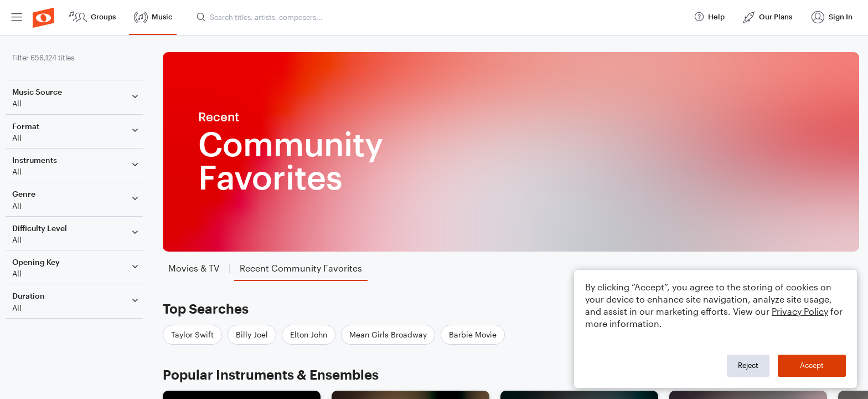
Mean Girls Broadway (394, 334)
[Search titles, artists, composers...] (440, 17)
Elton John (314, 334)
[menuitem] (17, 17)
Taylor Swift (198, 334)
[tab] (199, 268)
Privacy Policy (800, 311)
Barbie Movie (478, 334)
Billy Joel (257, 334)
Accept (812, 365)
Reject (748, 365)
